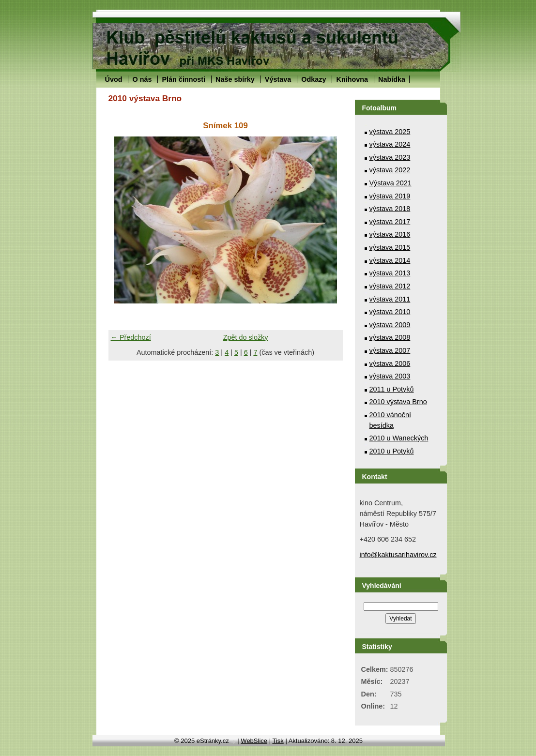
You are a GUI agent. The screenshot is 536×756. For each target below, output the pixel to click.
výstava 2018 (390, 209)
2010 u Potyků (392, 451)
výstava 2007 (390, 350)
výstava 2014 (390, 260)
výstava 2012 (390, 286)
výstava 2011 (390, 299)
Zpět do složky (246, 337)
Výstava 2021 (391, 183)
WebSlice (254, 741)
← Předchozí (131, 337)
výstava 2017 (390, 222)
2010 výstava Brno (398, 402)
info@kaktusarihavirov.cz (398, 555)
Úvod (114, 79)
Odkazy (314, 79)
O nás (142, 79)
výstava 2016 (390, 234)
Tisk (278, 741)
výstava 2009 (390, 325)
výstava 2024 (390, 144)
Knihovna (352, 79)
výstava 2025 (390, 132)
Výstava (278, 79)
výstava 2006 (390, 363)
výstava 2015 (390, 247)
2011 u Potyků (392, 389)
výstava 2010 (390, 312)
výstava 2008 (390, 337)
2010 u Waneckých (399, 438)
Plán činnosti (184, 79)
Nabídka (392, 79)
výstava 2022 (390, 170)
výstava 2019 (390, 196)
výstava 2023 (390, 157)
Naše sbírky (235, 79)
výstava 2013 (390, 273)
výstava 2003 (390, 376)
